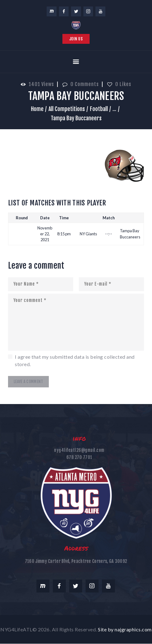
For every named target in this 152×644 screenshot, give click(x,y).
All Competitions (67, 109)
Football (99, 109)
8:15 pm (64, 234)
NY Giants (88, 234)
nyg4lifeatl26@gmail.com (79, 450)
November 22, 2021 (45, 234)
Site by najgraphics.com (125, 629)
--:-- (109, 234)
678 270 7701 (79, 457)
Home (37, 109)
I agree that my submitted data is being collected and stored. (75, 360)
